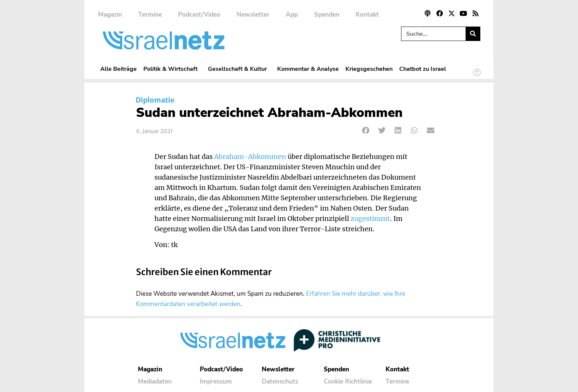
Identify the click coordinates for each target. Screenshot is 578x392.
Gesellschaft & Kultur (239, 69)
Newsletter (253, 15)
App (292, 15)
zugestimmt (370, 219)
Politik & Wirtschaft (172, 69)
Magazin (110, 15)
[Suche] (473, 34)
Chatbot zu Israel (423, 69)
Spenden (327, 15)
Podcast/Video (199, 15)
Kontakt (367, 15)
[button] (366, 130)
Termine (150, 15)
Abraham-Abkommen (250, 157)
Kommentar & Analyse (308, 69)
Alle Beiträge (119, 69)
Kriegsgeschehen (369, 69)
